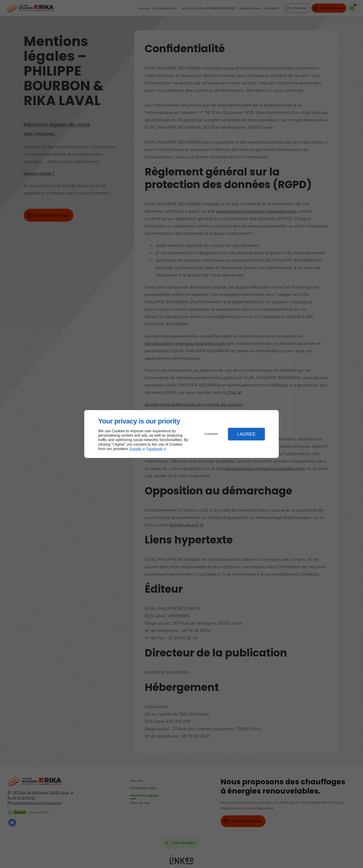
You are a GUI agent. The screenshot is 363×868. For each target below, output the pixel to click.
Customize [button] (211, 434)
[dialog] (181, 434)
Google (135, 449)
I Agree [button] (246, 434)
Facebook (154, 449)
